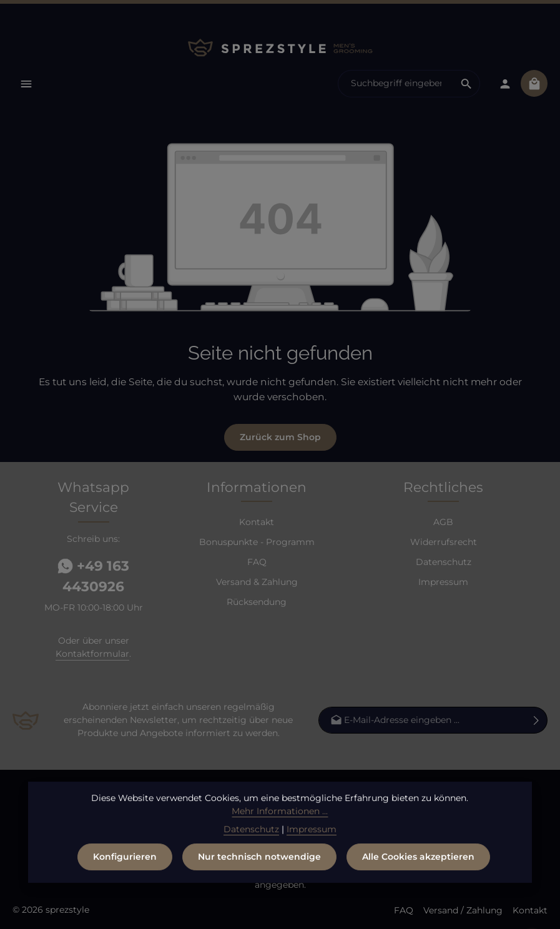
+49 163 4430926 (93, 576)
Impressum (443, 582)
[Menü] (26, 83)
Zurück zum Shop (280, 437)
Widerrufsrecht (444, 542)
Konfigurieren (125, 862)
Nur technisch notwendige (259, 862)
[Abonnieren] (537, 720)
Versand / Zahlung (463, 910)
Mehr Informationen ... (280, 817)
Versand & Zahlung (257, 582)
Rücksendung (257, 602)
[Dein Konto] (505, 83)
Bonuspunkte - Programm (257, 542)
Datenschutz (444, 562)
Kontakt (257, 522)
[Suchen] (467, 84)
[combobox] (396, 84)
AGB (443, 522)
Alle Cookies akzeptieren (418, 862)
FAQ (257, 562)
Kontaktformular (92, 654)
